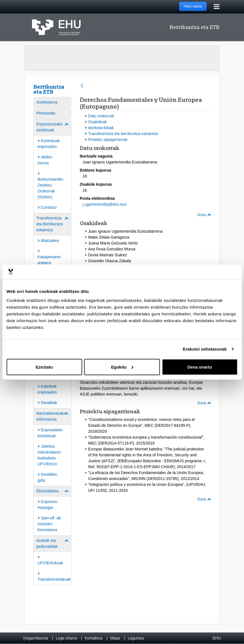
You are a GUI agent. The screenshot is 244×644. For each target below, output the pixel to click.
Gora (204, 215)
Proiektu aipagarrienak (108, 140)
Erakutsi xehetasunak (205, 349)
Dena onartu (200, 367)
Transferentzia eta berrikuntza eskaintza (123, 134)
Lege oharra (67, 638)
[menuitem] (53, 102)
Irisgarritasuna (36, 638)
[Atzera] (82, 86)
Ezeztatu (44, 367)
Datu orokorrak (101, 116)
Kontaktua (94, 638)
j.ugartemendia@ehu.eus (105, 204)
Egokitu (122, 367)
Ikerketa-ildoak (101, 128)
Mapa (115, 638)
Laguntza (136, 638)
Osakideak (97, 122)
